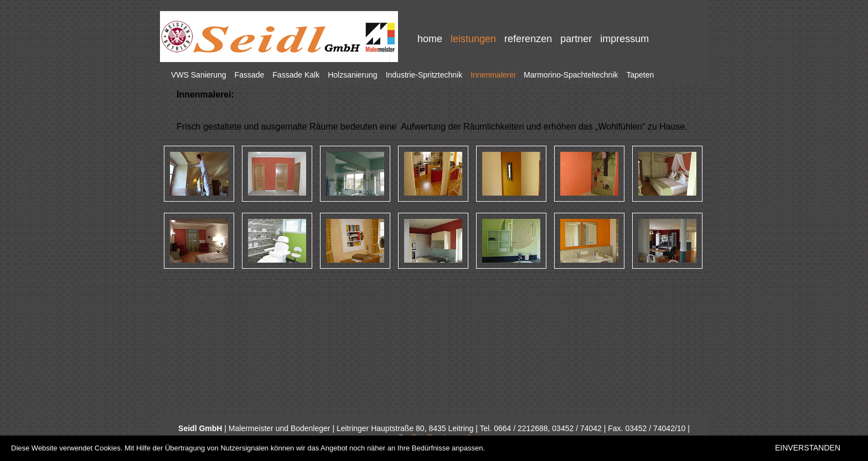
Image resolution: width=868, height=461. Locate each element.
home (430, 39)
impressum (624, 39)
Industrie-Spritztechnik (424, 75)
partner (576, 39)
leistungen (473, 39)
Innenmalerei (493, 75)
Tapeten (640, 75)
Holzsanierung (353, 75)
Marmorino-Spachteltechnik (571, 75)
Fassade (250, 75)
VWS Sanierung (199, 75)
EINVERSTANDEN (808, 448)
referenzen (528, 39)
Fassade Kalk (296, 75)
